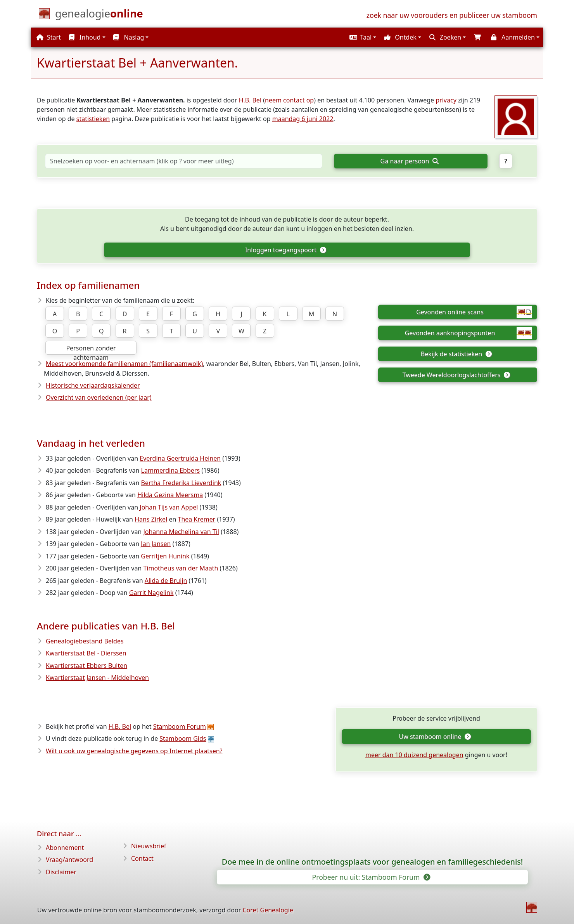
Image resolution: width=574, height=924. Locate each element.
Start (49, 37)
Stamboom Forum (180, 726)
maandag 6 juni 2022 (303, 119)
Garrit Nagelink (151, 593)
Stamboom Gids (183, 739)
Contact (142, 858)
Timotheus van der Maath (181, 568)
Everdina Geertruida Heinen (180, 458)
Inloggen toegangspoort (285, 250)
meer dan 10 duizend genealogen (414, 755)
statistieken (93, 119)
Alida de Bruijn (166, 581)
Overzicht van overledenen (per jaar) (99, 397)
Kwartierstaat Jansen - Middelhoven (97, 678)
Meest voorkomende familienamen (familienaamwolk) (124, 364)
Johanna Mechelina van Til (181, 532)
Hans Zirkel (151, 519)
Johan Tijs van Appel (169, 507)
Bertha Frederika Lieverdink (181, 483)
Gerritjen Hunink (165, 556)
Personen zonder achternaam (91, 349)
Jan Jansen (156, 544)
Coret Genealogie (268, 910)
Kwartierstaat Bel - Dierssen (86, 653)
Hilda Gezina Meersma (170, 495)
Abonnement (65, 848)
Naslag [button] (129, 37)
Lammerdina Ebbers (170, 470)
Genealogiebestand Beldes (85, 641)
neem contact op (289, 100)
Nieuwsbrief (149, 846)
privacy (446, 100)
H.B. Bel (250, 100)
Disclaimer (61, 872)
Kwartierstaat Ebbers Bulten (86, 666)
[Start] (99, 15)
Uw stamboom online (435, 737)
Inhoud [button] (85, 37)
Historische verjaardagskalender (93, 385)
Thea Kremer (197, 519)
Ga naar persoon (410, 161)
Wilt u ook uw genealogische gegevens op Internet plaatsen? (134, 751)
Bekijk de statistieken (456, 354)
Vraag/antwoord (69, 860)
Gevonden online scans (474, 312)
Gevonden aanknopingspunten (469, 333)
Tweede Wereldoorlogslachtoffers (456, 375)
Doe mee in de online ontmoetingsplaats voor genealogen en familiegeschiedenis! (373, 862)
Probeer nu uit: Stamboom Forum (371, 877)
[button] (362, 37)
